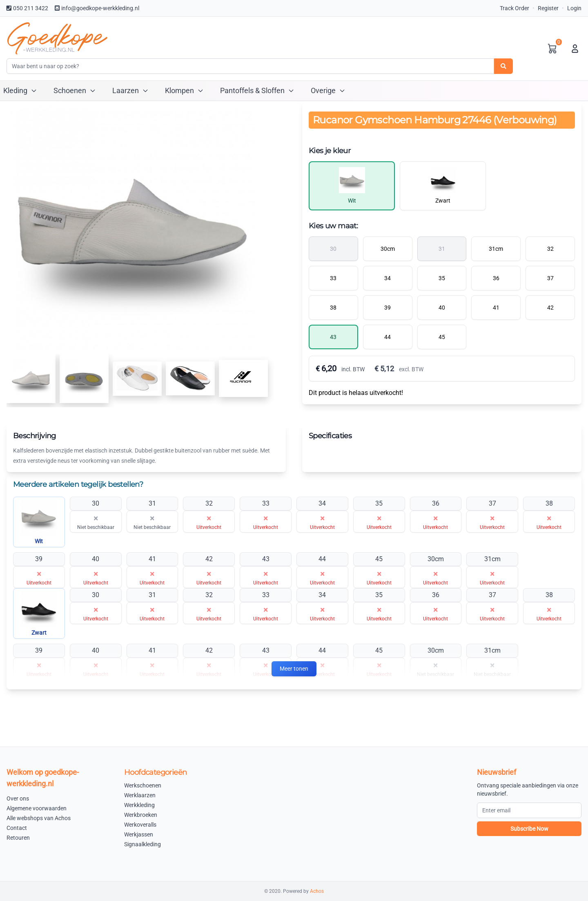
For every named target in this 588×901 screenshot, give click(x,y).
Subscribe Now (529, 829)
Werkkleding (139, 805)
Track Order (514, 8)
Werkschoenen (143, 785)
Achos (317, 891)
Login (574, 8)
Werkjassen (139, 834)
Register (548, 8)
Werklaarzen (140, 795)
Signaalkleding (143, 844)
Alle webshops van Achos (39, 818)
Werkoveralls (140, 825)
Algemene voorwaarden (37, 808)
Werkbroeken (141, 815)
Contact (17, 828)
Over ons (18, 798)
